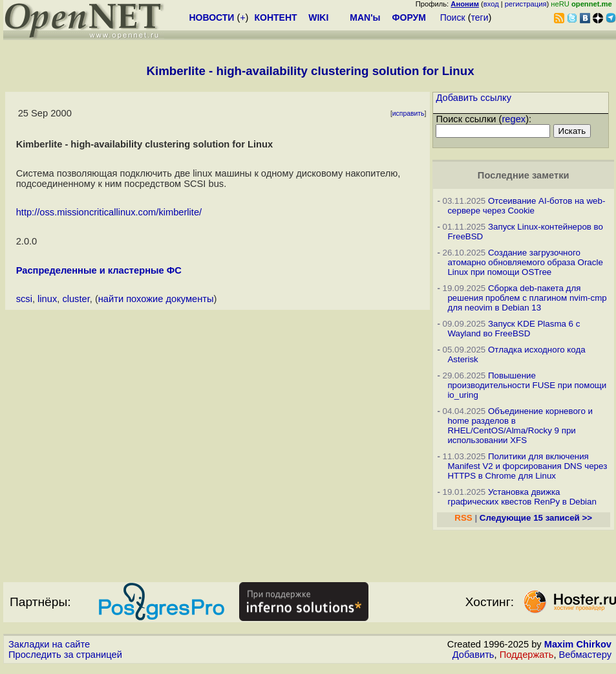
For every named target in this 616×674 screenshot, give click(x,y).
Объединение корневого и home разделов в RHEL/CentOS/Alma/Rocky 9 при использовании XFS (520, 426)
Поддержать (527, 655)
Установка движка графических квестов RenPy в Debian (522, 497)
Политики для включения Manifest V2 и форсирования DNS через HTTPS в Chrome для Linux (527, 466)
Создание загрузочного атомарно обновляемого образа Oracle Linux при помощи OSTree (525, 262)
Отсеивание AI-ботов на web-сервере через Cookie (526, 206)
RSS (463, 518)
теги (480, 17)
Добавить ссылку (473, 98)
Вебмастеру (585, 655)
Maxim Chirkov (578, 644)
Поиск (453, 17)
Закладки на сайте (49, 644)
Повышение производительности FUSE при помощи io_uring (527, 385)
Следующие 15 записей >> (536, 518)
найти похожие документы (156, 299)
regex (514, 119)
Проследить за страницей (65, 655)
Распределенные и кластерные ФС (99, 270)
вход (491, 4)
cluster (76, 299)
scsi (24, 299)
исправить (409, 114)
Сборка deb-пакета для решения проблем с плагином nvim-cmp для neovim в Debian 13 (527, 298)
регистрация (526, 4)
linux (47, 299)
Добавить (473, 655)
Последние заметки (524, 175)
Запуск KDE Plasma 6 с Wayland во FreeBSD (514, 329)
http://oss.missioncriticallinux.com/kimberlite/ (109, 212)
